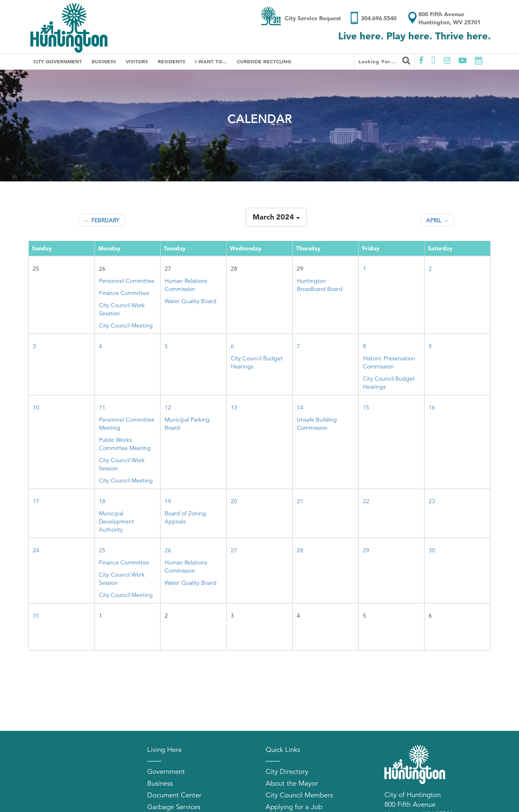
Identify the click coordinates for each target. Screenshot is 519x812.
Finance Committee (124, 293)
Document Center (174, 795)
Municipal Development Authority (116, 521)
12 (168, 407)
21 (300, 501)
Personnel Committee (127, 281)
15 (366, 407)
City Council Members (299, 795)
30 (432, 550)
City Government (58, 61)
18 (102, 501)
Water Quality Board (191, 301)
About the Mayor (292, 783)
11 (102, 407)
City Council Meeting (126, 325)
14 (300, 407)
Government (166, 772)
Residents (172, 61)
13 (234, 407)
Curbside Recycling (264, 61)
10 (36, 407)
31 (36, 616)
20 (234, 501)
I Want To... (211, 61)
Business (104, 61)
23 (432, 501)
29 (366, 550)
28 (300, 550)
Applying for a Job (294, 807)
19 (168, 501)
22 (366, 501)
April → (437, 220)
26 (168, 550)
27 (234, 550)
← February (102, 220)
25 (102, 550)
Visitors (137, 61)
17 (36, 501)
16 (432, 407)
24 (36, 550)
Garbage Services (174, 807)
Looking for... (384, 60)
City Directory (287, 772)
